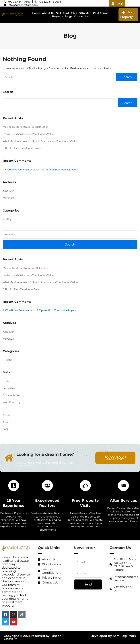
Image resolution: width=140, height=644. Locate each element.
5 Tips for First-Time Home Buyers (22, 148)
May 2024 (8, 198)
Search (127, 77)
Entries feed (9, 388)
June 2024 (9, 191)
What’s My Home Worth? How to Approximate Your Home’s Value (40, 141)
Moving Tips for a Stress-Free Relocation (26, 127)
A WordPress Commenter (17, 169)
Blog (9, 219)
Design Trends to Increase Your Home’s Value (28, 134)
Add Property (127, 15)
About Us (8, 415)
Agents (7, 422)
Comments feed (12, 395)
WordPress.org (11, 402)
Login (118, 3)
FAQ (5, 429)
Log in (6, 381)
